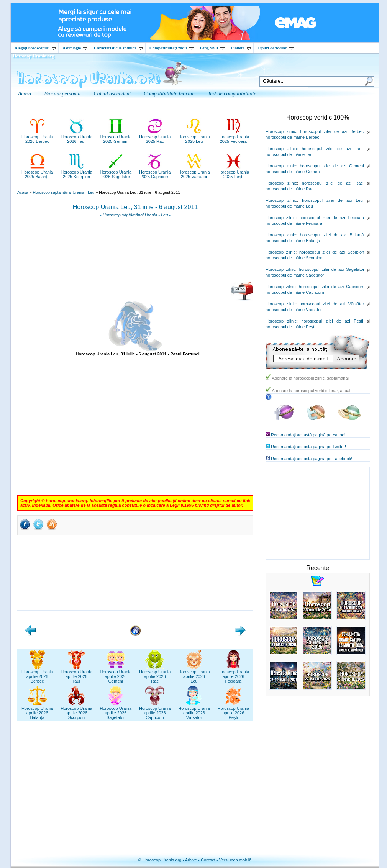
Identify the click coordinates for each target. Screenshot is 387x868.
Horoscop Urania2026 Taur (76, 137)
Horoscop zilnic (281, 131)
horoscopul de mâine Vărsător (294, 310)
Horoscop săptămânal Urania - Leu (63, 192)
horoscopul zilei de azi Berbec (332, 131)
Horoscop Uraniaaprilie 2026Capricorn (155, 711)
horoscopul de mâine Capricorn (295, 292)
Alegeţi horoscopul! (35, 48)
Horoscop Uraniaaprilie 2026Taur (76, 674)
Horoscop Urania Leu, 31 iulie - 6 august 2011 (135, 207)
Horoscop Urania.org (33, 56)
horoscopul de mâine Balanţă (293, 241)
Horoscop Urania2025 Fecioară (234, 137)
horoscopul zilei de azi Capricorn (332, 287)
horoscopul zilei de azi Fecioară (332, 218)
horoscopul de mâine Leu (289, 206)
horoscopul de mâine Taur (290, 154)
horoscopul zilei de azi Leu (332, 200)
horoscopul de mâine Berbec (292, 137)
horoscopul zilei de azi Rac (332, 183)
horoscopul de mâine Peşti (290, 327)
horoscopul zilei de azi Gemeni (332, 166)
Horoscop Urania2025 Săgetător (116, 172)
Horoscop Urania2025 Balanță (37, 172)
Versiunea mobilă (235, 860)
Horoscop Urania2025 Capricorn (155, 172)
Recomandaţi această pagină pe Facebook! (312, 459)
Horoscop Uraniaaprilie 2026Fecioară (234, 674)
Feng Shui (212, 48)
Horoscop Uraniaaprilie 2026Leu (194, 674)
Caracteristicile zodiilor (118, 48)
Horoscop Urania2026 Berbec (37, 137)
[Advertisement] (135, 252)
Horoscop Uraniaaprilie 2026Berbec (37, 674)
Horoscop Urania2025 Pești (234, 172)
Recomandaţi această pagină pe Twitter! (308, 447)
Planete (241, 48)
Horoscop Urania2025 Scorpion (76, 172)
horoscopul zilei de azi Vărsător (332, 304)
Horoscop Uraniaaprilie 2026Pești (234, 711)
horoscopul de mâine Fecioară (294, 223)
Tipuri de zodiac (275, 48)
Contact (208, 860)
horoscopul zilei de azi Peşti (332, 321)
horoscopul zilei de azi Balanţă (332, 235)
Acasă (23, 192)
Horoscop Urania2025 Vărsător (194, 172)
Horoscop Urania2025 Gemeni (116, 137)
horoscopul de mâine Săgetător (295, 275)
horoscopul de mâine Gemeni (293, 172)
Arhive (191, 860)
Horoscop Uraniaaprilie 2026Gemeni (116, 674)
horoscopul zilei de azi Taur (332, 149)
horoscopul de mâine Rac (289, 189)
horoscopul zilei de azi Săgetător (332, 269)
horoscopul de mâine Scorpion (294, 258)
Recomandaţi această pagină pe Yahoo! (308, 435)
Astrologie (75, 48)
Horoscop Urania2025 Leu (194, 137)
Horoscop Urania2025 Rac (155, 137)
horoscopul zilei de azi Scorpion (332, 252)
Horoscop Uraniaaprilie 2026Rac (155, 674)
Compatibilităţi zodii (171, 48)
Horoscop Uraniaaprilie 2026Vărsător (194, 711)
